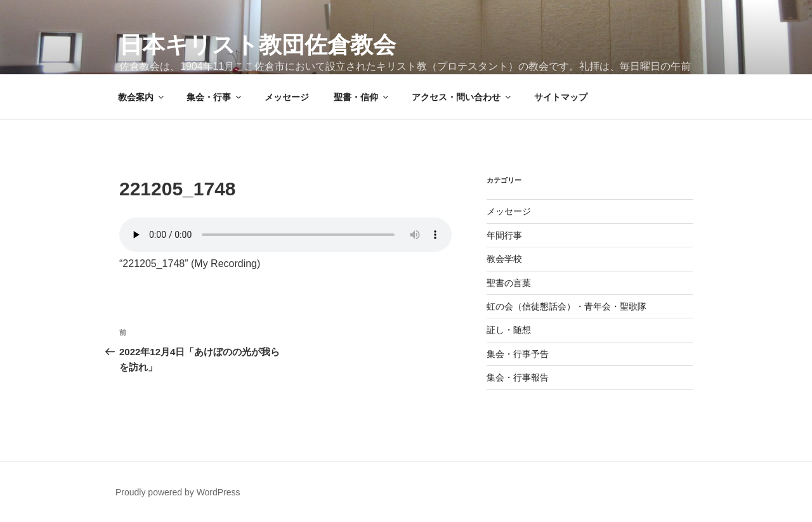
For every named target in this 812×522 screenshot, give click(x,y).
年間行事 (504, 235)
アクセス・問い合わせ (462, 97)
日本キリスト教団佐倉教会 (258, 45)
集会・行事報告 (518, 377)
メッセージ (287, 97)
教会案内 (142, 97)
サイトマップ (561, 97)
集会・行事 (215, 97)
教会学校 (504, 259)
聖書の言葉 (509, 283)
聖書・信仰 (362, 97)
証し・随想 (509, 330)
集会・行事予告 (518, 354)
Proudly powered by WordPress (178, 492)
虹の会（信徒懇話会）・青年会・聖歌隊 (566, 306)
